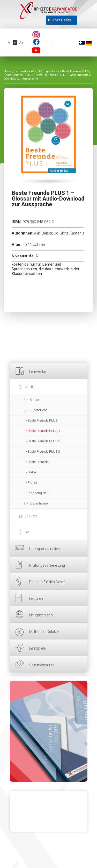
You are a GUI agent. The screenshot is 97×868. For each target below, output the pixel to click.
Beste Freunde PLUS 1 (44, 431)
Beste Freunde (38, 462)
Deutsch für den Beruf (47, 582)
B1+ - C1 (31, 516)
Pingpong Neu (38, 493)
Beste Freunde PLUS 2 (44, 441)
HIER (49, 731)
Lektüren (36, 599)
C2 (27, 532)
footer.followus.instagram (36, 35)
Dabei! (32, 472)
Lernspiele (37, 648)
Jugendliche (39, 410)
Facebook (36, 42)
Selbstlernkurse (42, 665)
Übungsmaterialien (44, 549)
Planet (32, 483)
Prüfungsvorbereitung (47, 565)
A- (9, 43)
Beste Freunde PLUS (43, 420)
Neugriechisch (41, 615)
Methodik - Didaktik (44, 632)
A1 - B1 (30, 387)
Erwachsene (39, 503)
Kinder (35, 400)
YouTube (36, 50)
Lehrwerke (38, 372)
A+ (21, 43)
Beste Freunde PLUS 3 (44, 451)
